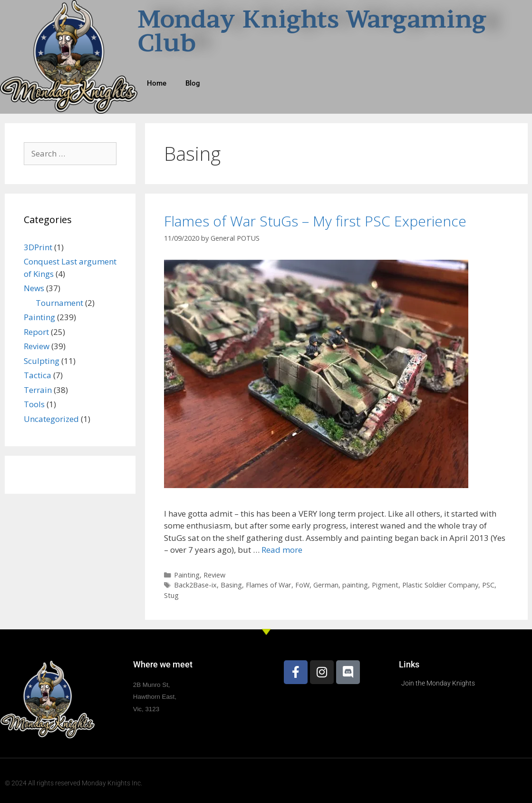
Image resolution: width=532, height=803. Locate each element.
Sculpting (42, 361)
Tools (34, 404)
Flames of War (269, 585)
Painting (187, 575)
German (326, 585)
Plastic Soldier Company (440, 585)
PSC (488, 585)
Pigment (385, 585)
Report (36, 332)
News (34, 288)
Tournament (59, 303)
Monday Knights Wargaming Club (312, 31)
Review (214, 575)
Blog (193, 83)
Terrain (38, 390)
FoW (302, 585)
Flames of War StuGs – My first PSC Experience (315, 221)
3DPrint (38, 247)
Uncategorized (51, 419)
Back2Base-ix (195, 585)
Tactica (38, 375)
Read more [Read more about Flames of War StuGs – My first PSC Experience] (282, 550)
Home (157, 83)
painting (355, 585)
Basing (231, 585)
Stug (171, 595)
